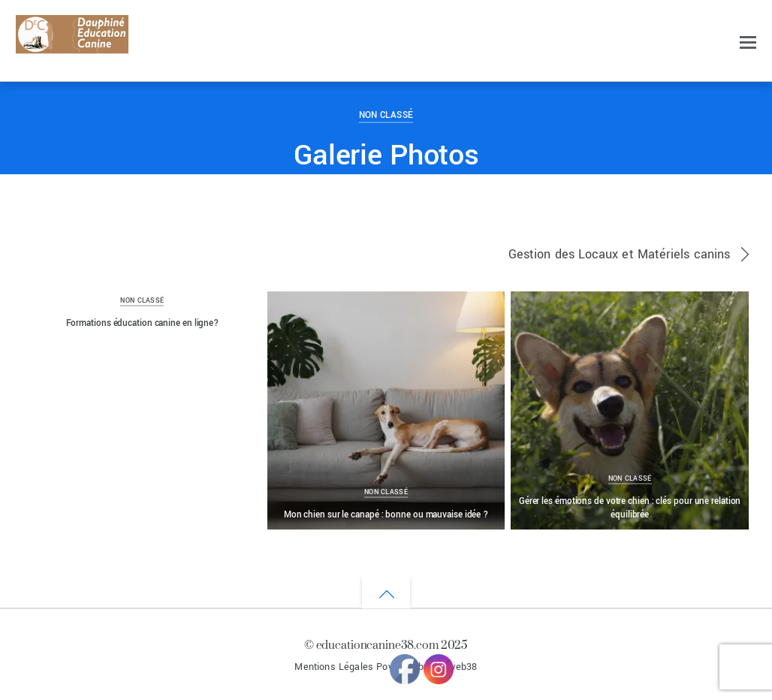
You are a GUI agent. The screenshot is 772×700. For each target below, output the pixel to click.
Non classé (386, 115)
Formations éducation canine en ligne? (143, 323)
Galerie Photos (386, 155)
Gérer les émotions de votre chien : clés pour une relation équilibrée (630, 508)
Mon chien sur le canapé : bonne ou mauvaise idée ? (386, 514)
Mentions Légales (334, 667)
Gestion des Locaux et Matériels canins (619, 254)
